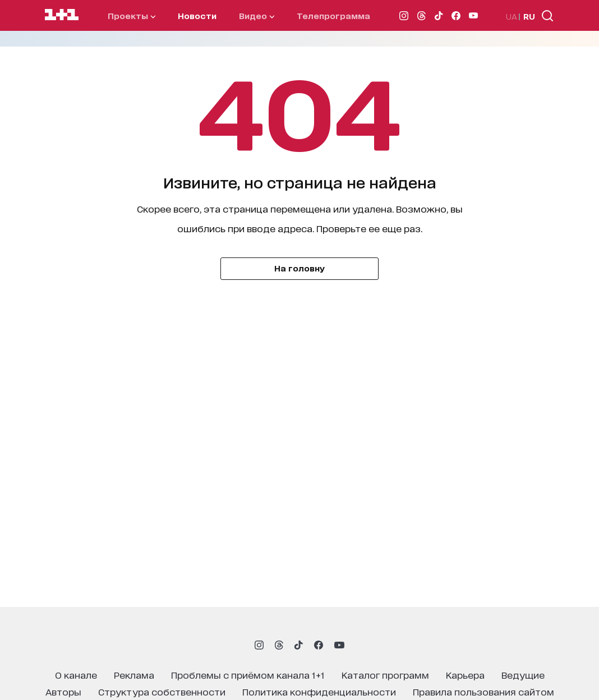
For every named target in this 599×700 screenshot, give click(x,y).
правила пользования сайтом (483, 691)
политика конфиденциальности (319, 691)
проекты (132, 15)
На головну (299, 268)
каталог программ (385, 674)
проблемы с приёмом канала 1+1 (248, 674)
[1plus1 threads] (279, 645)
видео (257, 15)
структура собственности (162, 691)
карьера (465, 674)
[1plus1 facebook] (319, 645)
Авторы (63, 691)
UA (512, 16)
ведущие (523, 674)
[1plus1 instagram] (259, 645)
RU (529, 16)
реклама (134, 674)
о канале (76, 674)
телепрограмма (333, 15)
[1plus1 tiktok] (298, 645)
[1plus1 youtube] (339, 645)
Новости (197, 15)
